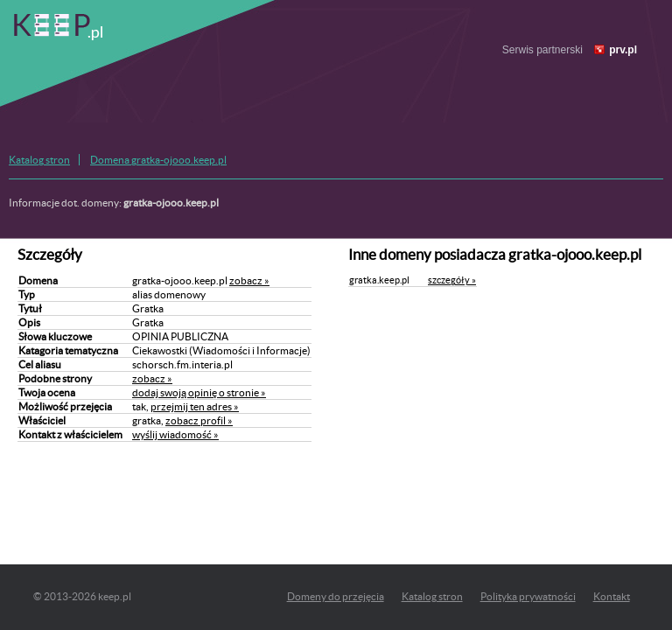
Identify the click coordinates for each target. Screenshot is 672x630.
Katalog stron (39, 160)
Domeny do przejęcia (336, 596)
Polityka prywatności (528, 596)
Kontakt (612, 596)
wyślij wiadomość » (175, 434)
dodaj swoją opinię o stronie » (199, 392)
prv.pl (623, 50)
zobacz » (249, 280)
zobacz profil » (199, 420)
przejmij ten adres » (195, 406)
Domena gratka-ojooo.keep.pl (158, 160)
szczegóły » (452, 280)
